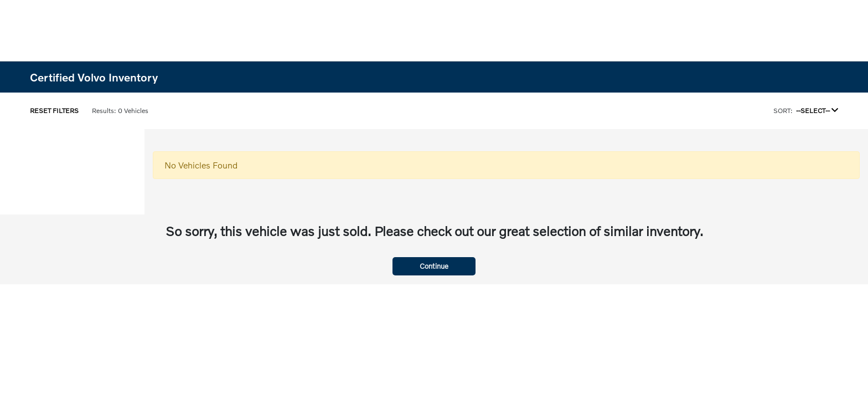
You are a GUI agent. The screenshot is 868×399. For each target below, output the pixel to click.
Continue (434, 266)
